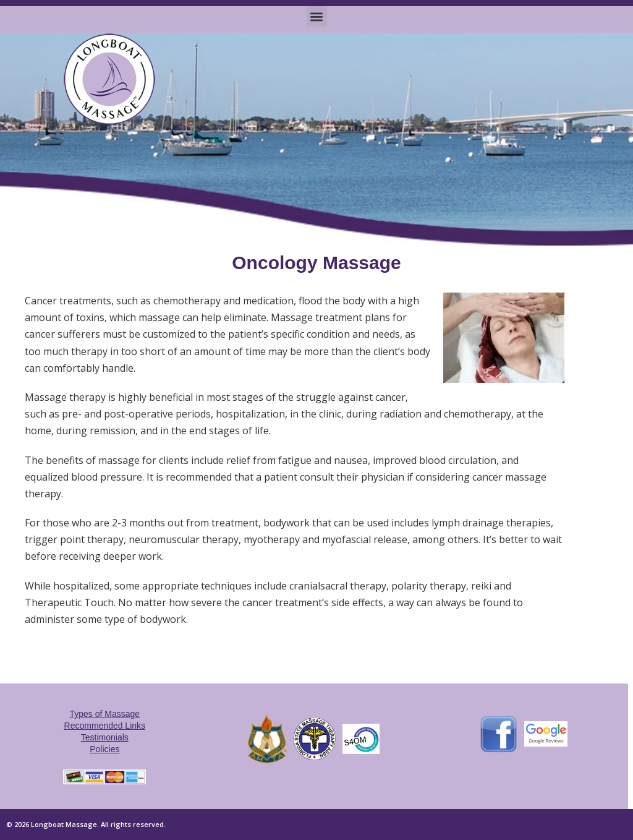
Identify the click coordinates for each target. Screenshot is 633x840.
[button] (317, 16)
